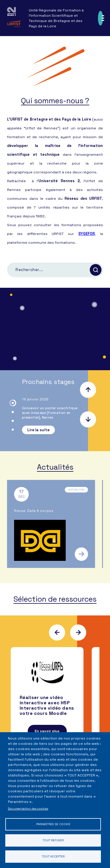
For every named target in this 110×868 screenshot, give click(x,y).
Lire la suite (38, 430)
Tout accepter (53, 856)
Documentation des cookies (28, 809)
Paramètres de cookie (53, 824)
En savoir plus (47, 731)
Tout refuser (53, 840)
